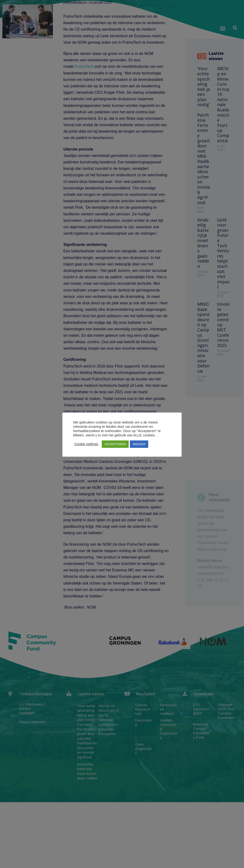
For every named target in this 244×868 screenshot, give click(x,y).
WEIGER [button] (139, 444)
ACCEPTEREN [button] (115, 444)
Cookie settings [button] (86, 444)
